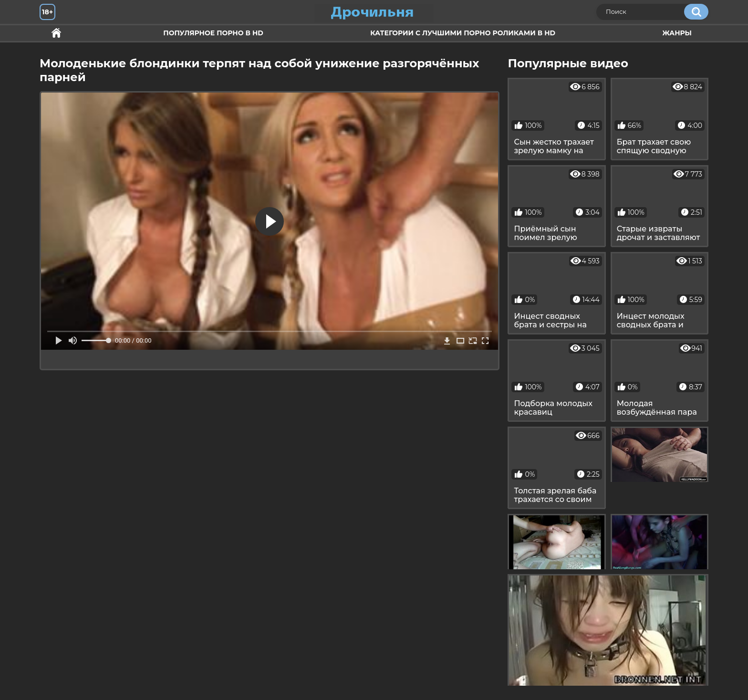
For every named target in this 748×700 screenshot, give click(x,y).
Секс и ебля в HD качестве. (56, 33)
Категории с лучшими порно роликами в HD (463, 33)
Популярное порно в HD (213, 33)
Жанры (677, 33)
